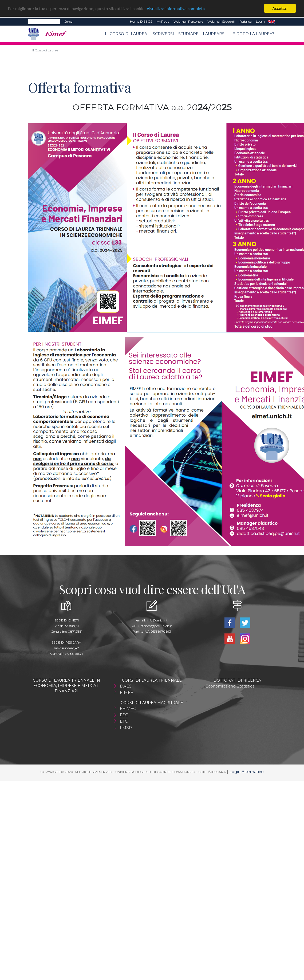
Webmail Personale (188, 21)
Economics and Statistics (230, 686)
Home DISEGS (141, 21)
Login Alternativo (246, 772)
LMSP (126, 728)
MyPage (163, 21)
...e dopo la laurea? (252, 34)
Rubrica (246, 21)
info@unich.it (157, 620)
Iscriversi (163, 34)
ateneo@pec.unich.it (156, 626)
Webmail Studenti (221, 21)
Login (260, 21)
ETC (124, 721)
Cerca (68, 21)
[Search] (44, 22)
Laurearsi (214, 34)
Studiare (188, 34)
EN (272, 22)
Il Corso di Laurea (126, 34)
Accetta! (280, 8)
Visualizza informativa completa (176, 9)
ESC (124, 715)
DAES (126, 686)
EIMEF (127, 692)
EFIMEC (128, 708)
